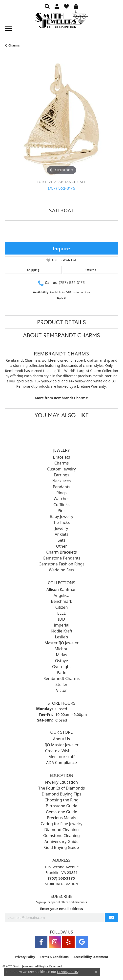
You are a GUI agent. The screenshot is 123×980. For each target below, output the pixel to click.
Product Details (61, 322)
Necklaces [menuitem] (62, 481)
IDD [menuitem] (62, 619)
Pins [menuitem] (61, 511)
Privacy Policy (25, 957)
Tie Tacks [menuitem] (62, 522)
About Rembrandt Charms (61, 335)
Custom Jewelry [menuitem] (61, 469)
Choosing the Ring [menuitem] (61, 800)
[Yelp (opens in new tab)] (68, 942)
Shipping (33, 270)
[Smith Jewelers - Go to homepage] (61, 21)
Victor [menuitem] (61, 690)
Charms (14, 45)
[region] (61, 119)
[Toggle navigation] (9, 29)
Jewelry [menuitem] (61, 528)
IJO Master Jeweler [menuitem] (61, 745)
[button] (47, 6)
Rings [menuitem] (61, 493)
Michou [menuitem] (61, 649)
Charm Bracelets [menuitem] (61, 552)
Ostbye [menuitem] (62, 661)
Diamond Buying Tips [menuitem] (61, 794)
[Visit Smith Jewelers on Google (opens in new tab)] (82, 942)
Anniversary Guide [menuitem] (61, 841)
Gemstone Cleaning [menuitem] (61, 836)
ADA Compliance (61, 763)
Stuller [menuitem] (61, 684)
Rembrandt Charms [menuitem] (62, 678)
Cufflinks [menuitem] (61, 505)
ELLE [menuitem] (62, 613)
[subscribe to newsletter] (111, 918)
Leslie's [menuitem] (62, 637)
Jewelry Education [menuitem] (61, 782)
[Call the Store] (62, 878)
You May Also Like (62, 415)
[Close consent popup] (96, 972)
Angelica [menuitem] (61, 595)
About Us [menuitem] (62, 739)
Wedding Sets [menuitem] (62, 570)
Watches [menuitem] (61, 499)
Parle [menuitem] (61, 673)
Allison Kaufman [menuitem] (61, 589)
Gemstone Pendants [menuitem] (62, 558)
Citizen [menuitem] (62, 607)
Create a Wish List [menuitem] (61, 751)
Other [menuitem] (61, 546)
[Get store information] (61, 884)
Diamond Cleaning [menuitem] (61, 830)
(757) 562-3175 (62, 188)
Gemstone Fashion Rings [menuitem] (61, 564)
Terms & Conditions (54, 957)
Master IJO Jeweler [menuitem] (61, 643)
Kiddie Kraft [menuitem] (61, 631)
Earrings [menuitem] (62, 475)
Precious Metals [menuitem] (61, 818)
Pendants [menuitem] (62, 487)
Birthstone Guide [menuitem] (61, 806)
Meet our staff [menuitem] (61, 757)
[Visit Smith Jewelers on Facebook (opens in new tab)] (41, 942)
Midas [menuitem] (61, 655)
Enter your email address (61, 909)
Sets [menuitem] (61, 540)
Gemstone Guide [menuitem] (61, 812)
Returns (90, 270)
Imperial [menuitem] (61, 625)
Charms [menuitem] (61, 463)
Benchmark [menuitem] (61, 601)
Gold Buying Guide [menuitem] (61, 847)
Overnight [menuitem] (61, 667)
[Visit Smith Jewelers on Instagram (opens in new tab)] (55, 942)
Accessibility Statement (91, 957)
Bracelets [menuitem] (62, 457)
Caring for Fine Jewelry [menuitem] (62, 824)
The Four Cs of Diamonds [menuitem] (62, 788)
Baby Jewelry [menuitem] (62, 516)
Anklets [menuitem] (61, 534)
